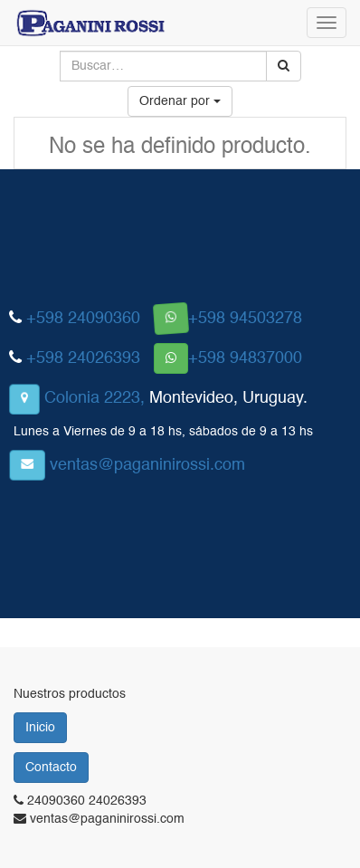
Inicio (40, 728)
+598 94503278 (245, 319)
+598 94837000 (245, 358)
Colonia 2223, (95, 398)
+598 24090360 (83, 319)
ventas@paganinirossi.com (147, 465)
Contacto (51, 768)
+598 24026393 (83, 358)
